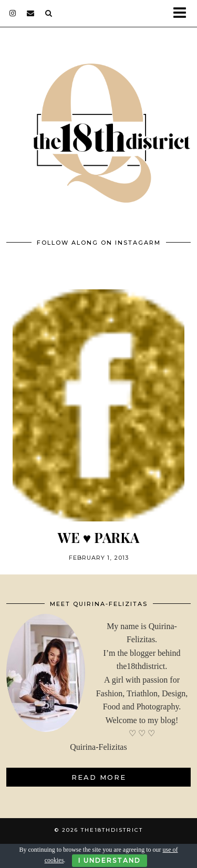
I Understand (110, 860)
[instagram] (13, 13)
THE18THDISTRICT (112, 830)
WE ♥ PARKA (98, 537)
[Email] (31, 13)
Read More (99, 777)
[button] (183, 13)
